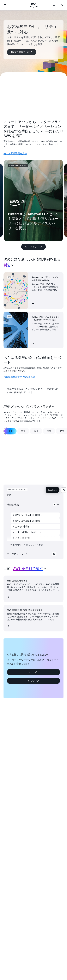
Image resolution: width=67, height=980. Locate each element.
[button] (22, 52)
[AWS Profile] (62, 5)
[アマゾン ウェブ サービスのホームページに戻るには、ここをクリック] (34, 5)
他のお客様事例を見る (15, 153)
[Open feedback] (64, 490)
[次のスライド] (42, 247)
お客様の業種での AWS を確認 (19, 377)
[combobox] (8, 265)
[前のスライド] (25, 247)
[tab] (10, 431)
